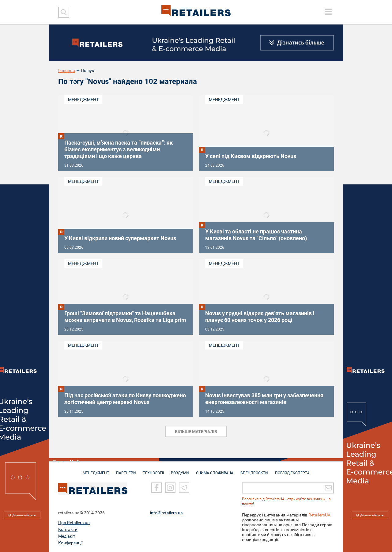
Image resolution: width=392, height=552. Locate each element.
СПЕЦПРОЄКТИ (254, 470)
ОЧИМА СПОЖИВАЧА (215, 470)
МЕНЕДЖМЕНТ (96, 470)
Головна (67, 70)
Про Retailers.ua (74, 522)
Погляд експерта (292, 470)
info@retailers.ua (166, 512)
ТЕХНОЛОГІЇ (153, 470)
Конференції (70, 543)
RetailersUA (319, 515)
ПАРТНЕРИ (126, 470)
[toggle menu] (328, 12)
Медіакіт (67, 536)
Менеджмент (83, 100)
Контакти (68, 529)
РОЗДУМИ (180, 470)
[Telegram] (184, 487)
